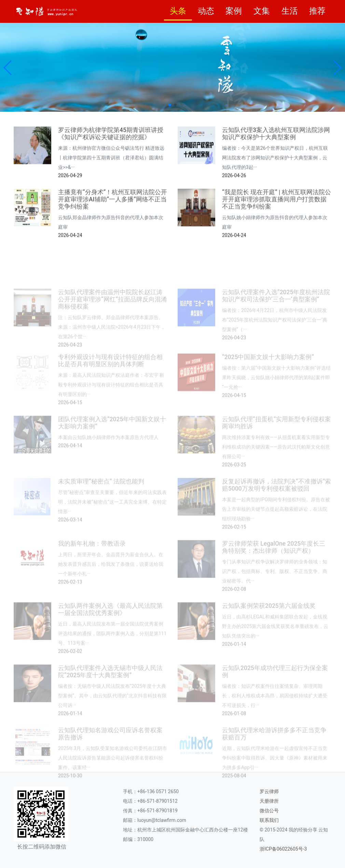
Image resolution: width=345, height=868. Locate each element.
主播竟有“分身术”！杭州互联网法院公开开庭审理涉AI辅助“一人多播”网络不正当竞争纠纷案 (113, 238)
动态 (206, 11)
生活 (290, 11)
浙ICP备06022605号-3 (283, 849)
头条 (178, 11)
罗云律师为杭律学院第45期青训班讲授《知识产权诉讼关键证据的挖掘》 (111, 174)
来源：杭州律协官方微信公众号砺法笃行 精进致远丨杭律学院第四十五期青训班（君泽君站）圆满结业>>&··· (111, 198)
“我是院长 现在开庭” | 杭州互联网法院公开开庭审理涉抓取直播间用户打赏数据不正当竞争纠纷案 (277, 238)
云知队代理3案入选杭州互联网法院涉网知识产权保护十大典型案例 (276, 174)
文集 (262, 11)
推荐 (317, 11)
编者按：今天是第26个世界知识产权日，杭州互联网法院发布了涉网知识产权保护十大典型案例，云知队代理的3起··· (275, 198)
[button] (8, 68)
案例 (234, 11)
